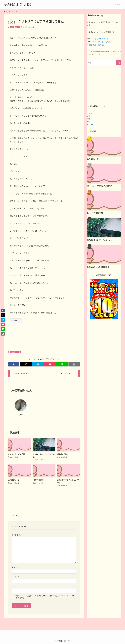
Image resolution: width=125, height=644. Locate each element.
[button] (14, 364)
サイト (14, 587)
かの (12, 27)
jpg (88, 121)
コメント (16, 535)
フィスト (90, 113)
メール (15, 577)
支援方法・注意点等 (97, 45)
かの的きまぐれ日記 (17, 4)
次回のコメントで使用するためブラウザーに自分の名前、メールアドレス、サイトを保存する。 (45, 597)
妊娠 (89, 116)
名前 (15, 567)
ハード (17, 27)
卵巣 (89, 119)
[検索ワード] (104, 63)
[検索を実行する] (119, 63)
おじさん (90, 124)
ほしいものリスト (102, 39)
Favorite (16, 321)
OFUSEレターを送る (103, 42)
